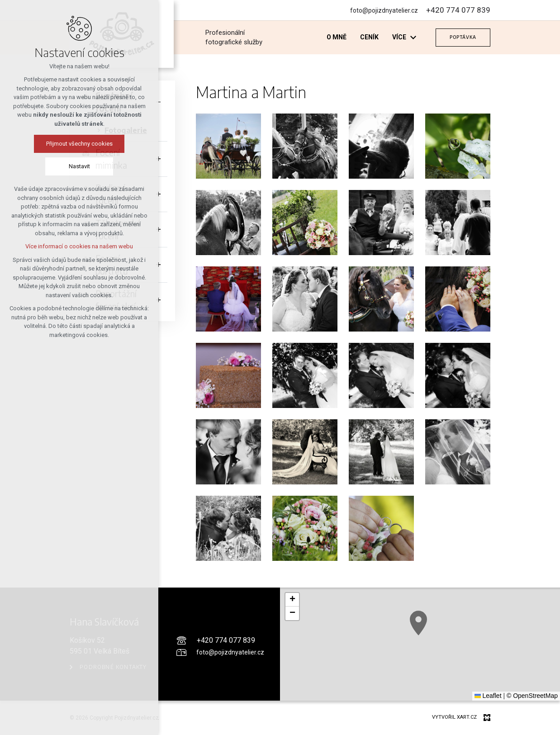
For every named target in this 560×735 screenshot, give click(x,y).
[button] (292, 600)
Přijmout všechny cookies (79, 144)
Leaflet (488, 696)
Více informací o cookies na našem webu (79, 246)
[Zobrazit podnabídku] (413, 37)
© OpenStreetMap (532, 696)
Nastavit (79, 166)
